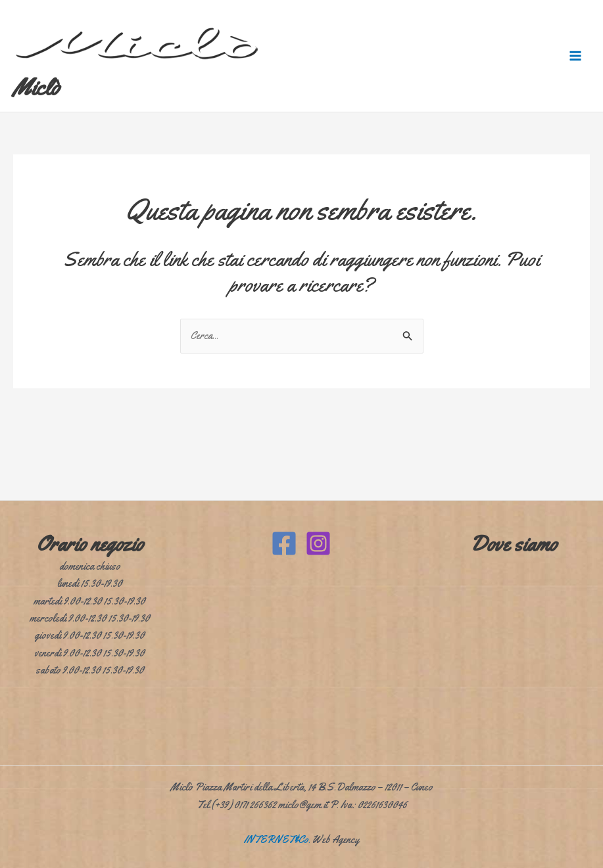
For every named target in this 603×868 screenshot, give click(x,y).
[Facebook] (284, 543)
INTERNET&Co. (277, 839)
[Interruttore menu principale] (575, 56)
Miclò (36, 87)
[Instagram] (318, 543)
